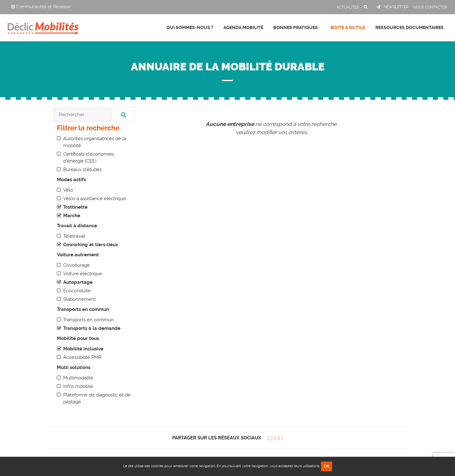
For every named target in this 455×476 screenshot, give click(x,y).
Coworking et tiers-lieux (91, 245)
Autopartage (78, 282)
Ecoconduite (77, 291)
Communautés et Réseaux (41, 7)
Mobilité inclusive (83, 349)
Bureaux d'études (82, 170)
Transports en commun (88, 320)
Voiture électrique (83, 274)
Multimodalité (78, 378)
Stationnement (79, 299)
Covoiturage (76, 265)
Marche (72, 216)
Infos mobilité (78, 386)
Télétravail (74, 236)
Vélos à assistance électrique (95, 199)
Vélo (68, 190)
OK (327, 466)
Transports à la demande (92, 328)
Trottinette (75, 207)
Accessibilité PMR (82, 357)
